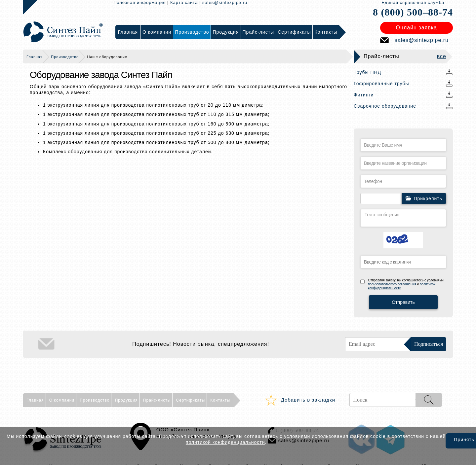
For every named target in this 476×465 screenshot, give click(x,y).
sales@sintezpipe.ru (225, 2)
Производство (65, 57)
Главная (35, 57)
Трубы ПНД (367, 72)
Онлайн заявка (416, 28)
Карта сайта (184, 2)
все (442, 56)
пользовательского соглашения (392, 284)
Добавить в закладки (308, 400)
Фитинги (364, 95)
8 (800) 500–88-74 (413, 12)
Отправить (403, 302)
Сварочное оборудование (385, 106)
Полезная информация (139, 2)
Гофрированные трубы (381, 84)
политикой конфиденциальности (225, 442)
